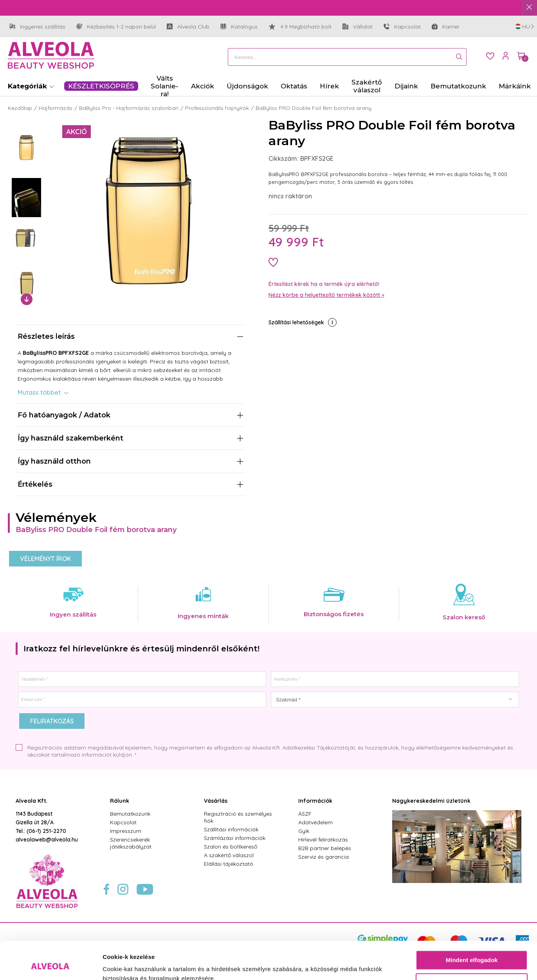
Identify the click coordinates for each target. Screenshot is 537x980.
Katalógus (239, 27)
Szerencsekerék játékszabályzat (131, 843)
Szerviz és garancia (323, 857)
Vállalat (358, 27)
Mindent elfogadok (472, 925)
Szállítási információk (231, 829)
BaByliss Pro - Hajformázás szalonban (129, 108)
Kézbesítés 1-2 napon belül (116, 27)
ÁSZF (305, 814)
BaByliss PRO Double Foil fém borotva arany (314, 108)
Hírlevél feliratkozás (323, 840)
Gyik (304, 831)
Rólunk (120, 801)
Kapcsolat (402, 27)
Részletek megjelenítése (137, 965)
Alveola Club (188, 27)
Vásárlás (216, 801)
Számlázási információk (235, 838)
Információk (315, 801)
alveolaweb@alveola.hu (47, 840)
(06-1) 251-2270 (46, 831)
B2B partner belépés (325, 848)
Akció (77, 132)
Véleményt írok (45, 559)
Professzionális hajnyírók (217, 108)
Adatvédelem (315, 822)
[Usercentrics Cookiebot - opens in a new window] (51, 965)
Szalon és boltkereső (231, 847)
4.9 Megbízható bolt (300, 27)
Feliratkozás (52, 721)
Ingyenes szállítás (37, 27)
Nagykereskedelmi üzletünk (431, 801)
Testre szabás (472, 947)
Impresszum (126, 831)
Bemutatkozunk (130, 814)
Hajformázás (56, 108)
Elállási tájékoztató (229, 864)
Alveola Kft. (32, 801)
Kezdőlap (20, 108)
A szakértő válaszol (229, 855)
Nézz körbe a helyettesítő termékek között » (326, 295)
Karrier (446, 27)
